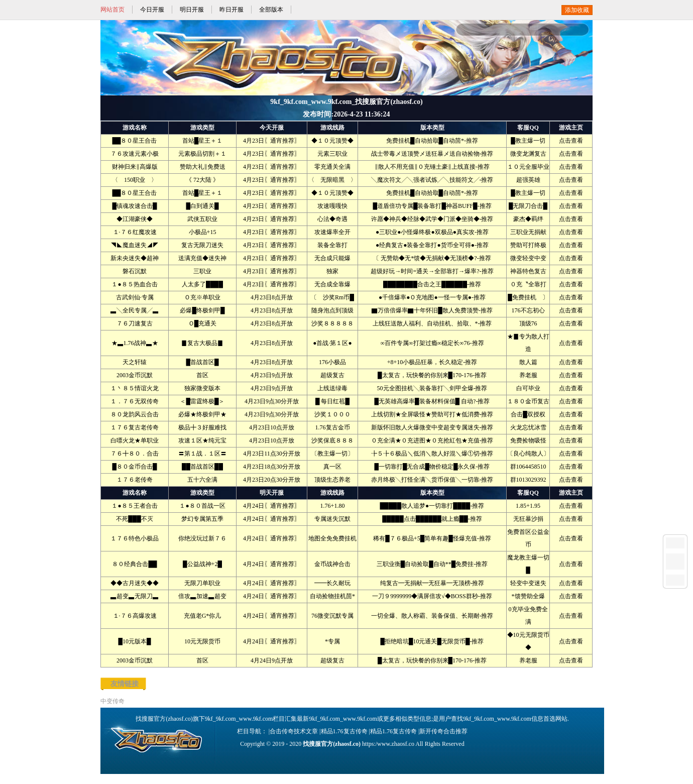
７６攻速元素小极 (135, 154)
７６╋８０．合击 (135, 454)
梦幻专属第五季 (202, 519)
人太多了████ (202, 284)
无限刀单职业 (202, 583)
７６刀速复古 (135, 323)
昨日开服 (232, 10)
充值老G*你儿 (203, 616)
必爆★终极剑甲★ (202, 414)
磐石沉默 (135, 271)
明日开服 (192, 10)
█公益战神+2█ (202, 564)
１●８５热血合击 (134, 284)
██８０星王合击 (134, 141)
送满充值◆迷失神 (202, 258)
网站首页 (112, 10)
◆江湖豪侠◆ (135, 219)
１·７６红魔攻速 (135, 232)
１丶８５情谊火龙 (135, 388)
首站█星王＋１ (203, 141)
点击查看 (571, 141)
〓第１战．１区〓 (202, 454)
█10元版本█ (134, 641)
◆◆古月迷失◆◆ (135, 583)
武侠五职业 (202, 219)
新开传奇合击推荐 (443, 731)
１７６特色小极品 (135, 538)
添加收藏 (577, 10)
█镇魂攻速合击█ (134, 206)
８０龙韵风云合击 (135, 414)
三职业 (202, 271)
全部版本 (271, 10)
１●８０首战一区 (202, 506)
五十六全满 (202, 480)
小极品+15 (203, 232)
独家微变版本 (202, 388)
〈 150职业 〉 (135, 180)
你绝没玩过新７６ (202, 538)
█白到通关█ (202, 206)
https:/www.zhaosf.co (388, 744)
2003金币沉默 (135, 375)
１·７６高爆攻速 (135, 616)
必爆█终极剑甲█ (202, 310)
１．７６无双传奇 (135, 401)
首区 (202, 375)
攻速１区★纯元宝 (202, 440)
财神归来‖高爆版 (135, 167)
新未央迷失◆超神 (135, 258)
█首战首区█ (202, 362)
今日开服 (152, 10)
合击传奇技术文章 (294, 731)
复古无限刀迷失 (202, 245)
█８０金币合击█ (134, 467)
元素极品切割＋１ (202, 154)
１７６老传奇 (135, 480)
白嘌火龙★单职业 (135, 440)
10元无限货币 (202, 641)
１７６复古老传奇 (135, 427)
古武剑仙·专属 (135, 297)
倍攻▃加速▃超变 (202, 596)
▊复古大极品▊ (202, 343)
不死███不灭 (135, 519)
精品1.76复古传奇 (344, 731)
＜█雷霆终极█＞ (202, 401)
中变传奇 (112, 701)
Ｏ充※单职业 (202, 297)
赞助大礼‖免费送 (203, 167)
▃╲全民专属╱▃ (135, 310)
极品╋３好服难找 (202, 427)
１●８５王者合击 (134, 506)
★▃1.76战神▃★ (135, 343)
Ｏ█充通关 (203, 323)
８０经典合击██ (134, 564)
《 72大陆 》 (202, 180)
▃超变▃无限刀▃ (135, 596)
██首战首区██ (202, 467)
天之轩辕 (135, 362)
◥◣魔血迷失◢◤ (135, 245)
